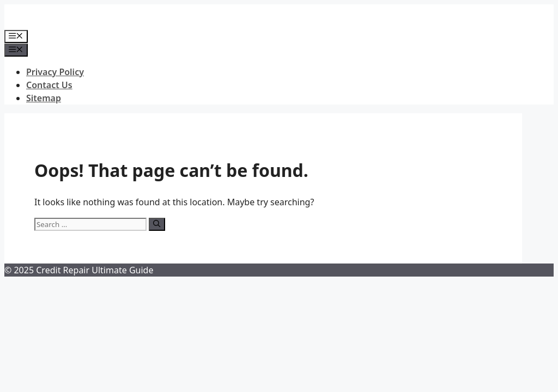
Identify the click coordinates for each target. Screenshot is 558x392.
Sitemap (44, 98)
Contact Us (49, 85)
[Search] (157, 224)
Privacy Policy (55, 72)
